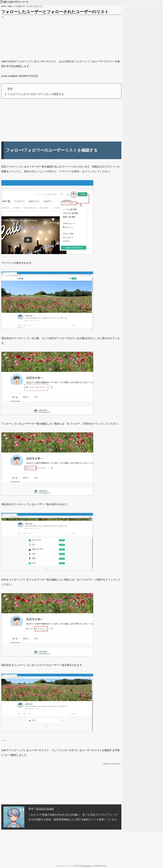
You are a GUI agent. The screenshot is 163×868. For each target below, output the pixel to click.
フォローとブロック (34, 6)
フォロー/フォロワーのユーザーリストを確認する (36, 94)
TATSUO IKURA (45, 809)
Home (4, 6)
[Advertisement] (61, 36)
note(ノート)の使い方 (16, 6)
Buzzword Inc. (87, 866)
